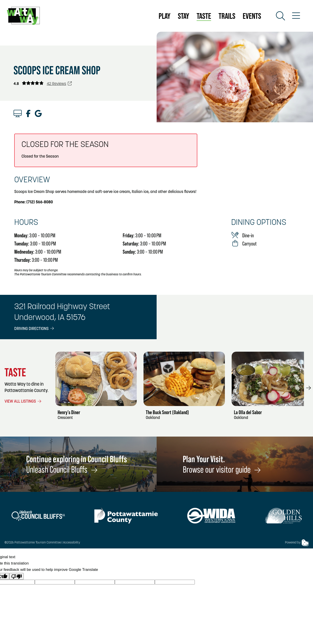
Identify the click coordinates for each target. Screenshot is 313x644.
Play (165, 16)
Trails (227, 16)
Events (252, 16)
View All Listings (23, 402)
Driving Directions (34, 329)
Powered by (297, 543)
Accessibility (72, 543)
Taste (204, 16)
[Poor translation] (16, 576)
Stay (184, 16)
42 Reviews (59, 84)
